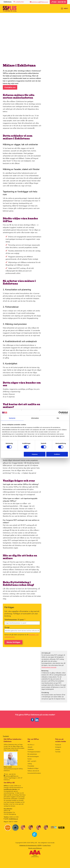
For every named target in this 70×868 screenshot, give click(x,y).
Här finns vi (31, 744)
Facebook (58, 744)
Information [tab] (35, 418)
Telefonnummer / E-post (15, 620)
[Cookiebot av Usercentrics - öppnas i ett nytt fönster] (60, 413)
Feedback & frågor (33, 768)
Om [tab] (58, 418)
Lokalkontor (20, 2)
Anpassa (35, 454)
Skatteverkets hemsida (49, 667)
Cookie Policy (47, 845)
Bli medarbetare (32, 753)
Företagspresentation (34, 751)
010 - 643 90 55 (10, 773)
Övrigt (7, 627)
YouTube (58, 751)
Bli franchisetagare (33, 756)
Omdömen (31, 749)
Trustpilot (6, 736)
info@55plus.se (13, 818)
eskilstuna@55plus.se (12, 775)
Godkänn (57, 454)
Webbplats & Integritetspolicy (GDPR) (30, 845)
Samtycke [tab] (12, 418)
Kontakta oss (10, 87)
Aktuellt (30, 746)
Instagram (58, 746)
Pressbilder (31, 765)
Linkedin (58, 749)
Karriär (30, 758)
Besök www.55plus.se (35, 847)
